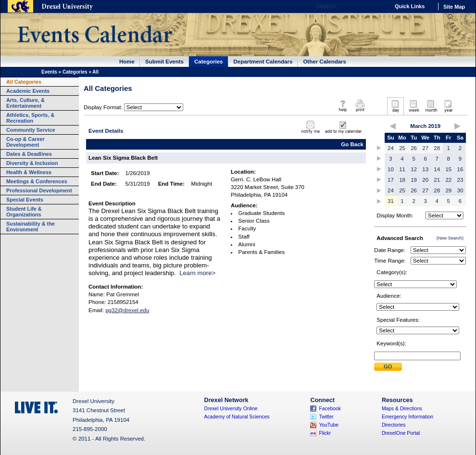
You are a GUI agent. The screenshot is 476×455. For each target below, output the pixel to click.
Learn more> (197, 273)
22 (448, 180)
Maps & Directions (402, 409)
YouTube (329, 425)
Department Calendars (263, 62)
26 (414, 148)
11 (402, 169)
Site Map (454, 7)
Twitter (326, 417)
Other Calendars (325, 62)
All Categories (24, 82)
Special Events (25, 200)
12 (414, 169)
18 (402, 180)
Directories (394, 425)
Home (127, 62)
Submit (388, 367)
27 (425, 148)
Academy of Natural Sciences (237, 417)
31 (391, 201)
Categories (209, 62)
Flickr (325, 433)
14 (437, 169)
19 (414, 180)
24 (391, 148)
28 (437, 148)
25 (402, 148)
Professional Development (39, 190)
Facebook (330, 409)
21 (437, 180)
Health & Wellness (29, 172)
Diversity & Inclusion (32, 163)
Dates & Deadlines (29, 154)
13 (425, 169)
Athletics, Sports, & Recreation (30, 118)
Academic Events (28, 91)
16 (460, 169)
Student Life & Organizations (24, 212)
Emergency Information (407, 417)
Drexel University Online (231, 409)
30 (460, 190)
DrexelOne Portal (401, 433)
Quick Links (410, 6)
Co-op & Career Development (25, 142)
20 (425, 180)
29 (448, 190)
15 (448, 169)
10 (391, 169)
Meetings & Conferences (37, 181)
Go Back (352, 144)
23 (460, 180)
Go (380, 6)
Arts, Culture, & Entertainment (25, 103)
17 (391, 180)
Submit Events (164, 62)
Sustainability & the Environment (31, 227)
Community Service (31, 130)
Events (49, 72)
